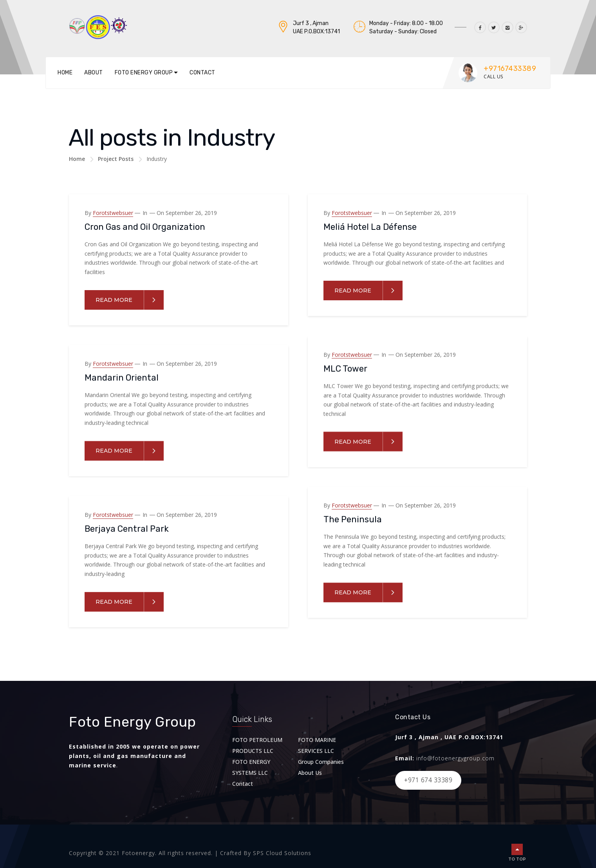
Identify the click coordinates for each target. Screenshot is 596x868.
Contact (202, 73)
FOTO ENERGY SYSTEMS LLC (251, 767)
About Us (310, 773)
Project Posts (116, 159)
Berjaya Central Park (127, 529)
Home (65, 73)
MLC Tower (345, 368)
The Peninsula (353, 519)
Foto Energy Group (144, 73)
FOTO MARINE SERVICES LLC (317, 745)
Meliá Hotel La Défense (370, 227)
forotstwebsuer (113, 213)
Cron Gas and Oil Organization (145, 227)
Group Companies (321, 762)
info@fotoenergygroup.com (455, 758)
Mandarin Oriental (122, 378)
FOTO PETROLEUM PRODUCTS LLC (257, 745)
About (94, 73)
